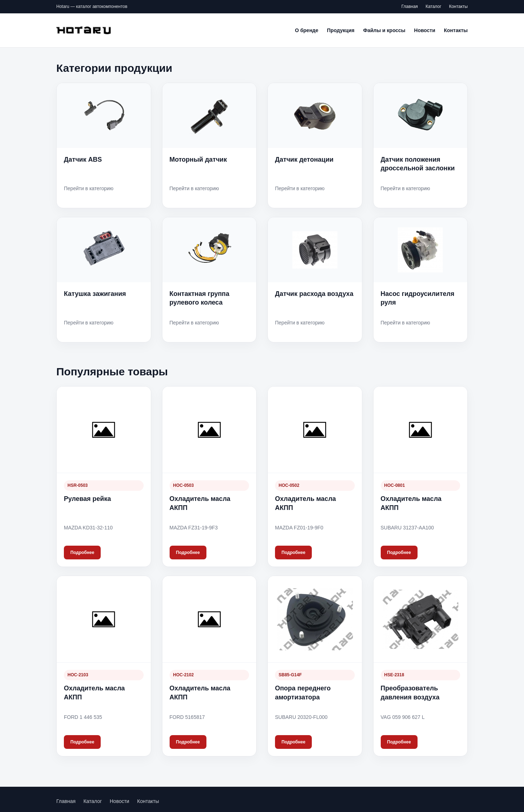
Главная (410, 6)
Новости (425, 30)
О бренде (307, 30)
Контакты (458, 6)
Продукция (341, 30)
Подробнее (82, 553)
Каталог (433, 6)
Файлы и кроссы (384, 30)
